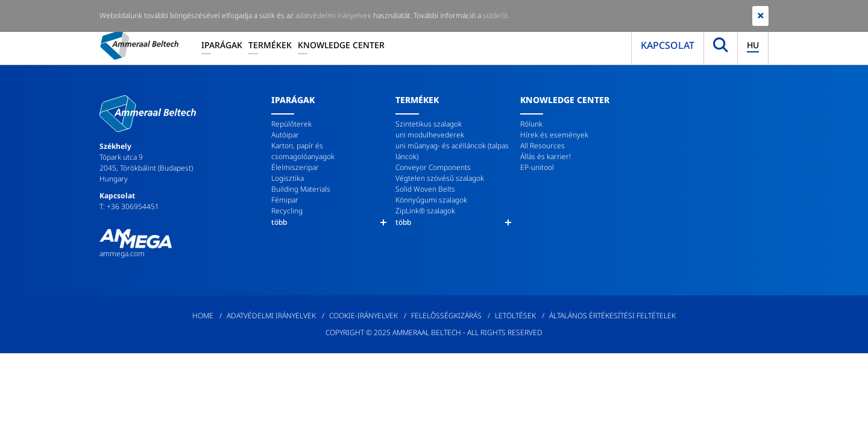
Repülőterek (291, 124)
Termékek (270, 45)
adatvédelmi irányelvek (333, 15)
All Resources (542, 146)
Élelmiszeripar (295, 167)
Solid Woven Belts (425, 189)
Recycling (287, 211)
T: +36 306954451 (129, 206)
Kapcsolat (668, 45)
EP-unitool (537, 167)
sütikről (495, 15)
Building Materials (301, 189)
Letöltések (515, 316)
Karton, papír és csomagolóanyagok (303, 151)
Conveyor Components (433, 167)
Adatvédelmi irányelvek (271, 316)
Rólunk (531, 124)
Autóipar (285, 135)
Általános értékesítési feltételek (612, 316)
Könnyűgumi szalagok (431, 200)
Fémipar (285, 200)
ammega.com (122, 253)
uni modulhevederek (430, 135)
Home (203, 316)
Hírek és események (554, 135)
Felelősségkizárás (446, 316)
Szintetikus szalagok (429, 124)
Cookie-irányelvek (363, 316)
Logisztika (288, 178)
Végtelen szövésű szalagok (440, 178)
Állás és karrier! (546, 156)
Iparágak (222, 45)
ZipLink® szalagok (425, 211)
